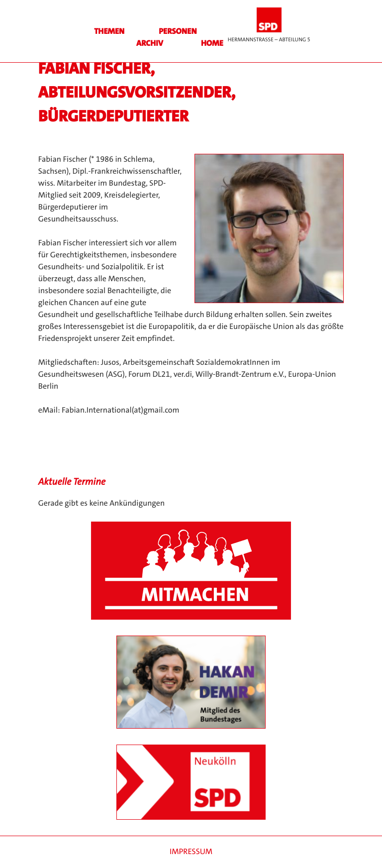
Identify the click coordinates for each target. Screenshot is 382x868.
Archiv (150, 44)
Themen (109, 32)
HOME (212, 44)
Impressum (191, 852)
